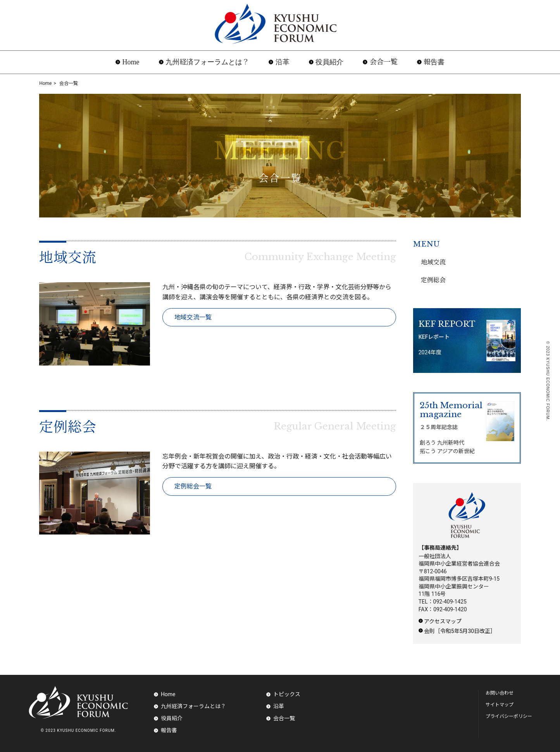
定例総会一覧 (193, 486)
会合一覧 (384, 62)
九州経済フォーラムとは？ (207, 62)
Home (131, 62)
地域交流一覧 (193, 317)
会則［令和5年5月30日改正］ (460, 631)
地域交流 (68, 258)
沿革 (283, 62)
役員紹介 (329, 62)
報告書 (434, 62)
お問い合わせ (500, 693)
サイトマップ (500, 705)
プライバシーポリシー (509, 716)
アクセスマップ (443, 621)
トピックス (287, 694)
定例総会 (68, 427)
